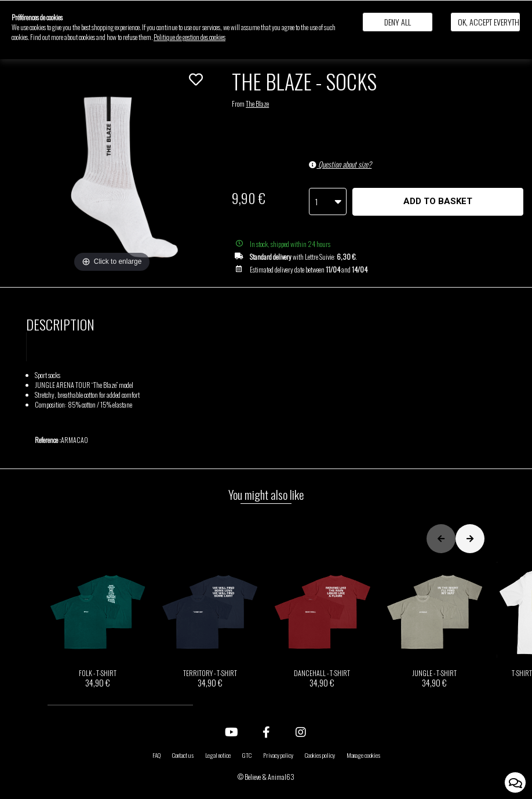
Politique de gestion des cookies (190, 37)
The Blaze (257, 103)
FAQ (156, 755)
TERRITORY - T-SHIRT (210, 625)
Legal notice (218, 755)
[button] (121, 705)
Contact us (183, 755)
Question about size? (340, 164)
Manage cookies (363, 755)
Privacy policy (278, 755)
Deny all (398, 22)
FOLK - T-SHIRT (98, 625)
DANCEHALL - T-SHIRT (322, 625)
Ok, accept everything (489, 22)
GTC (247, 755)
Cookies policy (320, 755)
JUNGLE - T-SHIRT (435, 625)
